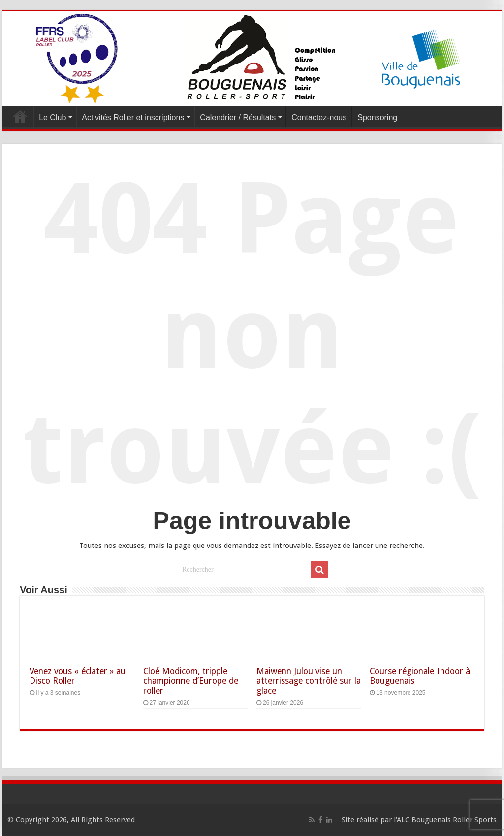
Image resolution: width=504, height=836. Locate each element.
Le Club (52, 117)
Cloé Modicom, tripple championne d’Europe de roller (191, 681)
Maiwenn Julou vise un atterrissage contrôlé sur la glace (309, 681)
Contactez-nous (319, 117)
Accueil (20, 116)
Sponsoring (377, 117)
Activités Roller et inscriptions (133, 117)
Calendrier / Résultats (238, 117)
